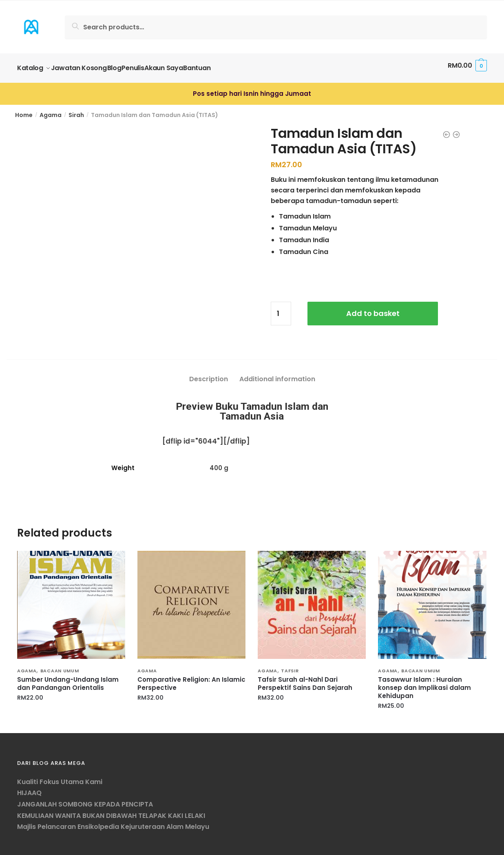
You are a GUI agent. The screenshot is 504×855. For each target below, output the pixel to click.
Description (209, 374)
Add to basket (373, 308)
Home (24, 110)
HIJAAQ (29, 788)
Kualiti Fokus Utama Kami (60, 777)
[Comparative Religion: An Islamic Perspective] (191, 600)
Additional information (277, 374)
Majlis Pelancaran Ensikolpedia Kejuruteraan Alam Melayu (113, 822)
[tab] (209, 368)
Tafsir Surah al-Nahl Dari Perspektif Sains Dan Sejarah (305, 679)
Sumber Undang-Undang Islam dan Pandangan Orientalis (68, 679)
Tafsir (290, 666)
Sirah (76, 110)
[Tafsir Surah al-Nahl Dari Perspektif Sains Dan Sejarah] (312, 600)
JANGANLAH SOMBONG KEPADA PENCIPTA (85, 799)
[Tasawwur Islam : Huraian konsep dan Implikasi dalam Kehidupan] (432, 600)
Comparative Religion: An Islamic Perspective (191, 679)
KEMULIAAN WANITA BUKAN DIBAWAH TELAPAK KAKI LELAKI (111, 811)
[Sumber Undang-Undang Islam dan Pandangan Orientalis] (71, 600)
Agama (51, 110)
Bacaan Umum (60, 666)
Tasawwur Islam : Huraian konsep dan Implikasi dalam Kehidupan (424, 683)
